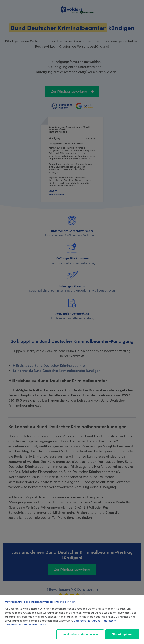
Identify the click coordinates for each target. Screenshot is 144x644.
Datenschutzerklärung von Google (25, 624)
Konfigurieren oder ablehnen (80, 634)
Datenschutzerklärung (87, 620)
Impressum (109, 620)
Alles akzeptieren (122, 634)
